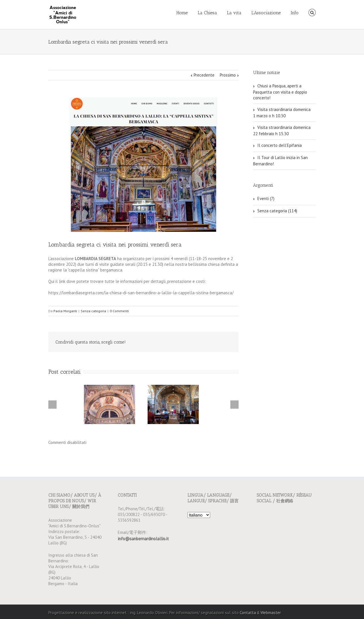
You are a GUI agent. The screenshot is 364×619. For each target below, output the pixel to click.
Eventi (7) (266, 199)
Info (295, 13)
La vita (234, 13)
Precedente (204, 75)
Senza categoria (93, 311)
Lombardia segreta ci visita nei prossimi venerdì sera (115, 244)
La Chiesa (207, 13)
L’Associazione (266, 13)
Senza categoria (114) (277, 211)
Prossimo (228, 75)
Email (227, 342)
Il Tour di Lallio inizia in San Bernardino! (280, 161)
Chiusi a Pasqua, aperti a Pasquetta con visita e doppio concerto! (280, 92)
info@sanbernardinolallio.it (143, 538)
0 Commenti (119, 311)
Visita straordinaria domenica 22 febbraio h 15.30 (282, 130)
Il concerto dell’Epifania (280, 145)
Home (182, 13)
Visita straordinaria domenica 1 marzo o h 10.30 (282, 113)
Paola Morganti (65, 311)
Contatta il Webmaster (260, 613)
